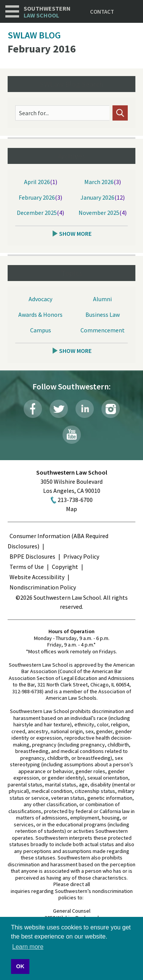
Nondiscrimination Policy (43, 587)
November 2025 (99, 213)
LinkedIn (85, 409)
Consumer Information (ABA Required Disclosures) (58, 541)
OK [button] (20, 966)
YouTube (72, 435)
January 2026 (97, 197)
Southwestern (47, 12)
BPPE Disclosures (32, 556)
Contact (102, 12)
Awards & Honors (40, 314)
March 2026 (99, 182)
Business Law (103, 314)
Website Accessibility (37, 577)
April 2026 (37, 182)
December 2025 (37, 213)
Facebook (33, 409)
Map (71, 509)
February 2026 (37, 197)
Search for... (34, 113)
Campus (41, 330)
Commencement (103, 330)
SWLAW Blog (34, 35)
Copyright (65, 567)
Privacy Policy (81, 556)
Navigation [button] (12, 11)
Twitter (59, 409)
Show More (75, 233)
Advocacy (40, 299)
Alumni (102, 299)
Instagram (111, 409)
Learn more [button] (28, 947)
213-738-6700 (75, 500)
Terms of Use (27, 567)
